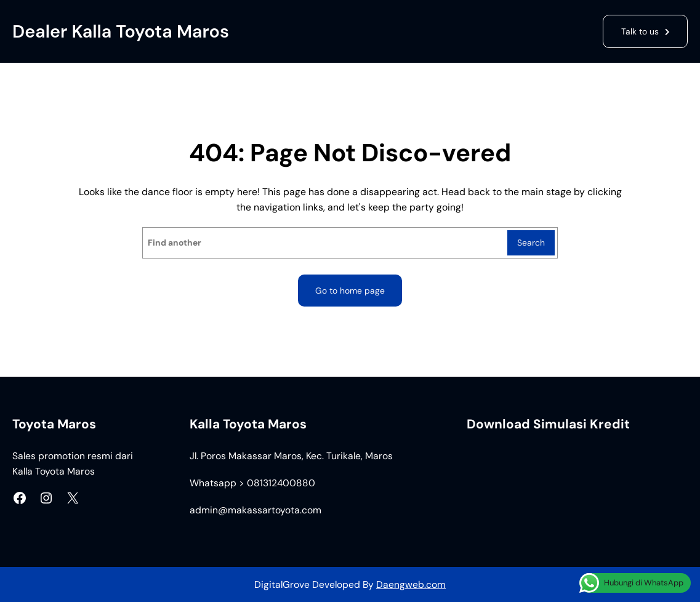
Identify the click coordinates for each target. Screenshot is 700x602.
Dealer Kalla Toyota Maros (121, 31)
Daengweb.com (411, 584)
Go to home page (350, 291)
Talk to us (640, 31)
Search (531, 243)
